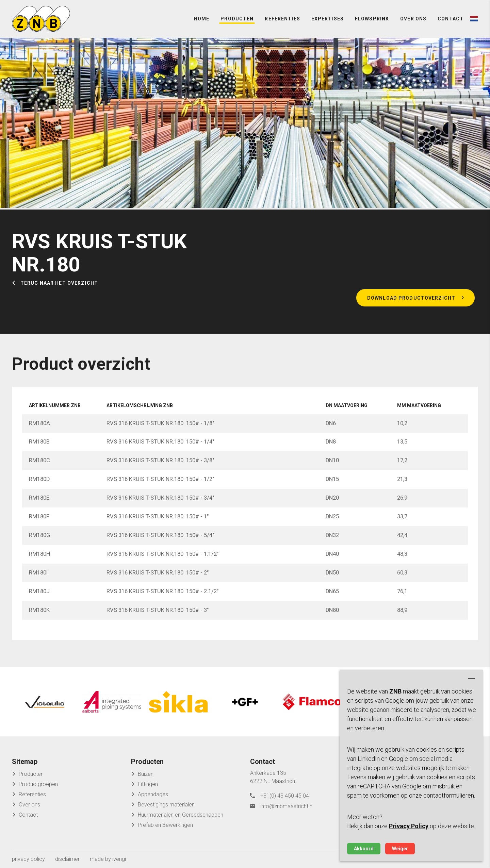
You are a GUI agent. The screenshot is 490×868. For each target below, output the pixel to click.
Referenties (282, 20)
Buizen (146, 773)
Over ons (413, 20)
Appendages (153, 793)
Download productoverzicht (411, 301)
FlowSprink (372, 20)
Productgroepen (38, 783)
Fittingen (148, 783)
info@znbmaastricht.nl (287, 804)
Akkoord (364, 849)
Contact (451, 20)
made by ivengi (108, 858)
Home (202, 20)
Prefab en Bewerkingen (165, 824)
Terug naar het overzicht (59, 286)
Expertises (328, 20)
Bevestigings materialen (166, 803)
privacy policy (28, 858)
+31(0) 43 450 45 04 (285, 794)
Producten (237, 20)
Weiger (400, 849)
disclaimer (67, 858)
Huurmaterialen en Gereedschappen (181, 813)
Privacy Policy (409, 826)
